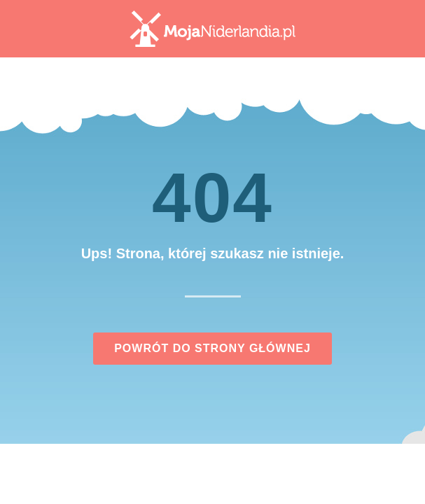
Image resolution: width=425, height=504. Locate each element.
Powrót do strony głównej (212, 348)
